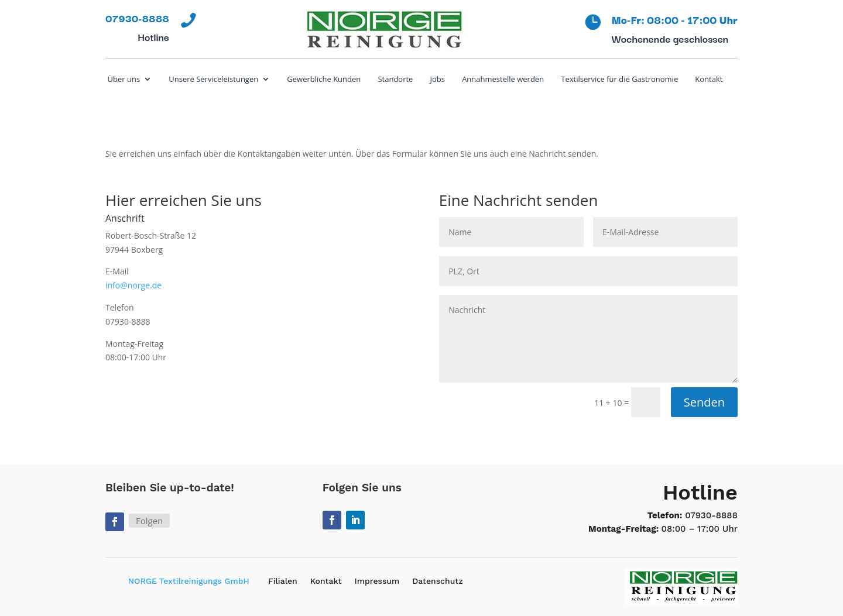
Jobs (438, 80)
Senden (704, 402)
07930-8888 (711, 515)
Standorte (395, 80)
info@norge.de (133, 285)
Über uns (124, 80)
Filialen (283, 581)
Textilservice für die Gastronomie (619, 80)
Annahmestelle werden (503, 80)
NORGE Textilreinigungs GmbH (189, 581)
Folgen (149, 521)
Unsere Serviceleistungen (213, 80)
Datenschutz (437, 581)
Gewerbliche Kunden (324, 80)
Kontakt (709, 80)
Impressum (377, 581)
